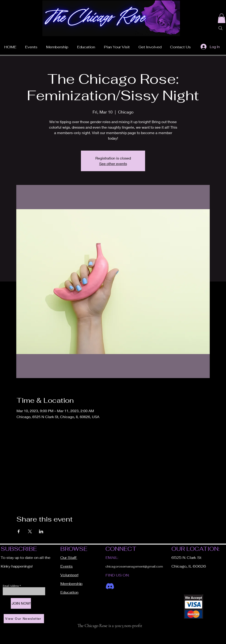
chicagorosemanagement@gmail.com (134, 567)
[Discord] (110, 586)
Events (66, 566)
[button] (117, 45)
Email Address (11, 586)
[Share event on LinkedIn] (41, 531)
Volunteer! (69, 575)
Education (69, 592)
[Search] (220, 28)
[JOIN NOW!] (21, 603)
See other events (113, 164)
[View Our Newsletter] (24, 619)
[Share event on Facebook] (19, 531)
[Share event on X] (30, 531)
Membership (71, 584)
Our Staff (69, 558)
